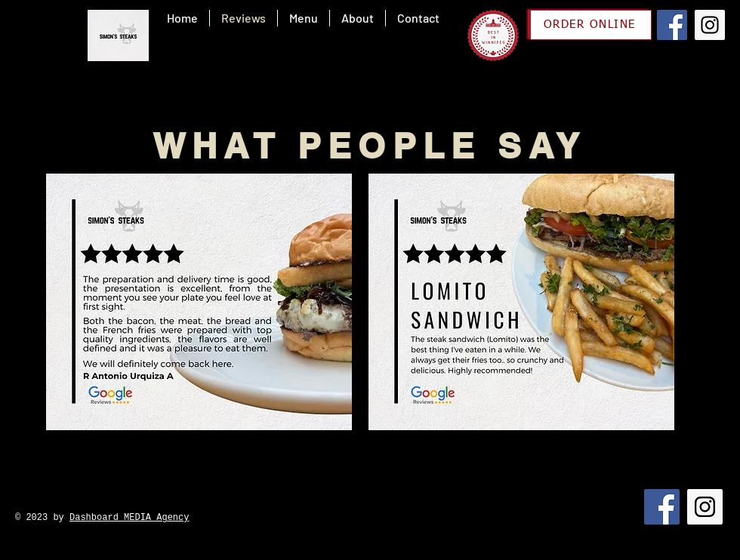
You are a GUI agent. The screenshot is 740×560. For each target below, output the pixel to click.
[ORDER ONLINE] (591, 25)
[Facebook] (672, 25)
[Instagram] (710, 25)
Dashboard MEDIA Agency (129, 518)
